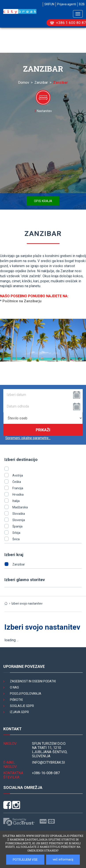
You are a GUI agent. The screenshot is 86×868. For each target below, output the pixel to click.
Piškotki (16, 700)
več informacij (63, 859)
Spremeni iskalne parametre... (28, 438)
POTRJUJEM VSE (25, 860)
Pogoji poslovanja (26, 694)
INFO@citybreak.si (49, 762)
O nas (14, 687)
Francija (18, 488)
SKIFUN (49, 4)
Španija (17, 526)
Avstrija (18, 475)
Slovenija (19, 520)
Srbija (16, 533)
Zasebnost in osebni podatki (33, 681)
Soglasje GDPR (22, 706)
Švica (16, 539)
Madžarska (20, 507)
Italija (16, 501)
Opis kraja (43, 201)
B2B (82, 4)
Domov (24, 82)
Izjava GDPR (19, 712)
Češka (17, 482)
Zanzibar (41, 82)
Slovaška (19, 514)
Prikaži (43, 430)
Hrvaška (18, 495)
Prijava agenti (67, 4)
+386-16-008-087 (46, 773)
